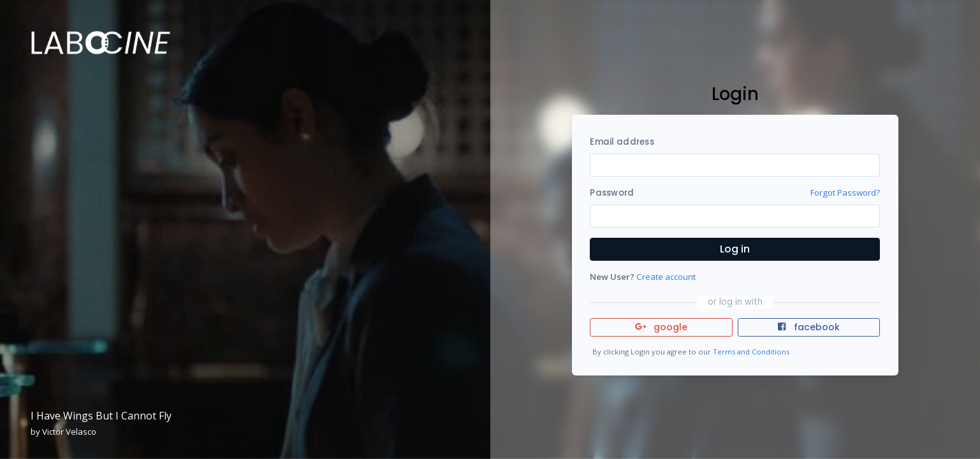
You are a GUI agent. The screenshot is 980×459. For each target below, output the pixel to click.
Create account (666, 277)
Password (612, 193)
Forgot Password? (845, 193)
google (662, 327)
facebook (808, 327)
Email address (622, 142)
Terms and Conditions (751, 352)
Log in (735, 249)
